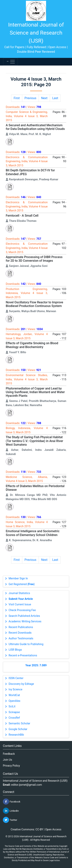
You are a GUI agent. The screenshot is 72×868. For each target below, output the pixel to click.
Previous (31, 98)
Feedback (9, 754)
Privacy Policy (11, 766)
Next (44, 98)
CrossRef (14, 718)
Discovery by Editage (21, 684)
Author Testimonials (21, 638)
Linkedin (11, 811)
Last (55, 98)
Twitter (10, 820)
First (17, 98)
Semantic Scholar (19, 723)
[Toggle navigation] (10, 62)
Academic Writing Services (25, 621)
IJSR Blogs (15, 650)
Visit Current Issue (20, 604)
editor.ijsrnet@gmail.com (27, 785)
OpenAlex (14, 701)
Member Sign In (18, 579)
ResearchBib (16, 735)
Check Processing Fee (22, 610)
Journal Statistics (19, 593)
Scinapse (14, 712)
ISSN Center (16, 678)
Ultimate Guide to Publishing (26, 644)
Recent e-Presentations (23, 655)
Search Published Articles (24, 616)
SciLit (12, 706)
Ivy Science (16, 689)
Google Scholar (18, 729)
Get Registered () (22, 584)
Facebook (12, 802)
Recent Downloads (20, 633)
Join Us (7, 760)
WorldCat (14, 695)
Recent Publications (21, 627)
